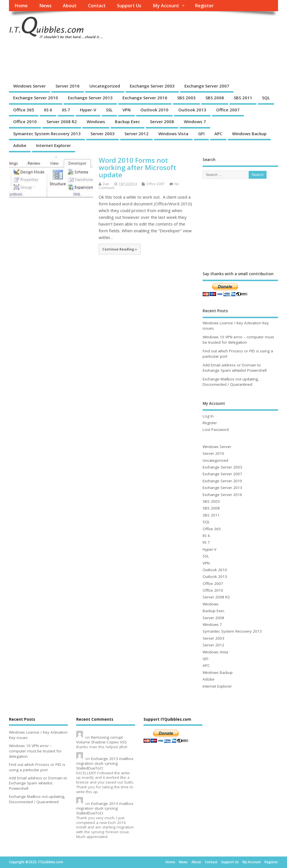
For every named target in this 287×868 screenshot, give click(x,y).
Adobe (20, 145)
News (45, 6)
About (70, 6)
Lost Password (216, 430)
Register (204, 6)
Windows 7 (195, 121)
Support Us (129, 6)
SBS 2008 (215, 98)
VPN (127, 110)
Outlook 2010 (154, 110)
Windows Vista (173, 134)
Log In (208, 416)
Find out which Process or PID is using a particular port (37, 767)
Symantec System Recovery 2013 (47, 134)
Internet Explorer (54, 145)
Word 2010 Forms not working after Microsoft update (137, 167)
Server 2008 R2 (62, 121)
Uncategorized (105, 86)
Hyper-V (88, 110)
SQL (266, 98)
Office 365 (24, 110)
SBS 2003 (186, 98)
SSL (109, 110)
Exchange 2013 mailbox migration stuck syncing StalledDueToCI (105, 763)
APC (218, 134)
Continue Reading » (120, 249)
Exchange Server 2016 (145, 98)
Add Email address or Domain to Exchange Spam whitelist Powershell (235, 368)
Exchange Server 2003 (152, 86)
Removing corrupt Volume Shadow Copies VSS (101, 740)
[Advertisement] (111, 61)
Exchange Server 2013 (90, 98)
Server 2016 (68, 86)
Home (21, 6)
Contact (97, 6)
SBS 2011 (243, 98)
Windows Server (29, 86)
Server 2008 (162, 121)
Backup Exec (128, 121)
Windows (96, 121)
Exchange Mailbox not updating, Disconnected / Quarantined (231, 382)
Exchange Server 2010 (36, 98)
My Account (166, 6)
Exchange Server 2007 (207, 86)
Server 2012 (136, 134)
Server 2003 (103, 134)
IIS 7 (66, 110)
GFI (201, 134)
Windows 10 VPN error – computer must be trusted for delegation (238, 340)
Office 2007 (228, 110)
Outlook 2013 (192, 110)
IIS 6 (48, 110)
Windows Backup (249, 134)
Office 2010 (25, 121)
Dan (106, 184)
